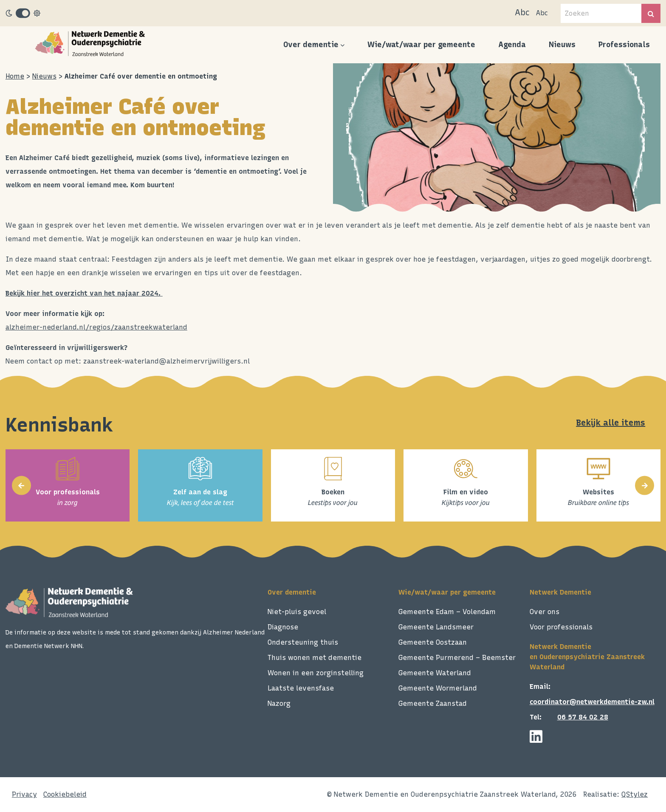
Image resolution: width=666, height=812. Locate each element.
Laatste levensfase (301, 688)
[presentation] (21, 486)
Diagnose (283, 627)
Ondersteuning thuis (303, 642)
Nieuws (562, 45)
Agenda (512, 45)
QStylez (635, 794)
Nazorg (279, 703)
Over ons (545, 612)
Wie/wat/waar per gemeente (421, 45)
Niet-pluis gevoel (297, 612)
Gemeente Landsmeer (436, 627)
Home (15, 76)
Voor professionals (561, 627)
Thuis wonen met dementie (315, 658)
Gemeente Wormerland (438, 688)
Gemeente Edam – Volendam (447, 612)
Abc (522, 12)
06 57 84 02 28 (583, 717)
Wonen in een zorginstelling (316, 673)
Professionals (624, 45)
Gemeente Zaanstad (433, 703)
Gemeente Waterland (435, 673)
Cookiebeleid (65, 794)
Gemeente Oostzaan (433, 642)
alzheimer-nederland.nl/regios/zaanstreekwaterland (96, 327)
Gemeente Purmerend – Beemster (457, 658)
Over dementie (311, 45)
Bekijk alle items (611, 423)
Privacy (24, 794)
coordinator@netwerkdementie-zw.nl (592, 702)
